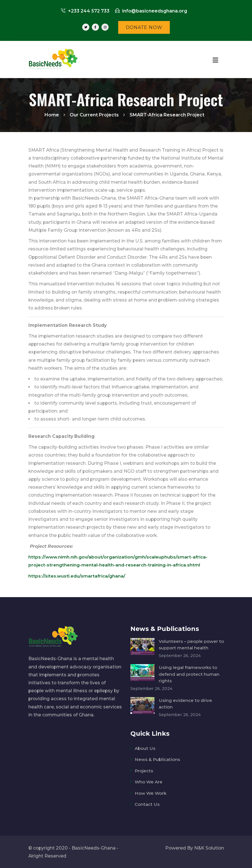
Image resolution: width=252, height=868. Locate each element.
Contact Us (147, 804)
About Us (145, 748)
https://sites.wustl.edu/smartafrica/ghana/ (77, 576)
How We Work (151, 793)
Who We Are (149, 782)
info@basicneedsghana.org (151, 11)
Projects (144, 770)
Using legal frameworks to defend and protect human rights (189, 674)
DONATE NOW (144, 27)
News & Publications (158, 759)
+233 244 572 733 (85, 11)
